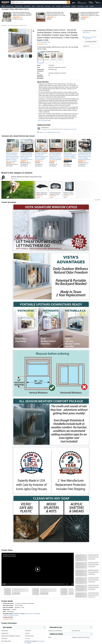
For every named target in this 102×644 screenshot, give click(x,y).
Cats (9, 25)
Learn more (74, 129)
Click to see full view (20, 53)
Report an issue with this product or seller (48, 132)
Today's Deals (40, 6)
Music (87, 6)
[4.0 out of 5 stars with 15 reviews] (57, 17)
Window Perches (23, 25)
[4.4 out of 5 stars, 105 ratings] (68, 159)
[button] (3, 6)
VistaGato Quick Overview (9, 556)
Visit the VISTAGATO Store (44, 42)
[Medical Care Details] (14, 6)
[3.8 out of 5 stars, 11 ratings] (39, 161)
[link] (15, 19)
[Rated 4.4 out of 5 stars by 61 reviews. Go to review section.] (69, 196)
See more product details (44, 120)
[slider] (35, 584)
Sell (53, 6)
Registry (74, 6)
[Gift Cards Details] (51, 6)
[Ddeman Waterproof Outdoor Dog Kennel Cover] (26, 177)
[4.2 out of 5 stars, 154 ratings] (10, 163)
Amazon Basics (19, 6)
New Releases (66, 6)
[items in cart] (98, 2)
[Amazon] (5, 2)
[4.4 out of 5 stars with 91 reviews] (91, 17)
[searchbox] (41, 2)
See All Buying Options (91, 42)
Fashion (92, 6)
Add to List (86, 46)
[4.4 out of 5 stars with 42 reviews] (23, 17)
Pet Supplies (4, 25)
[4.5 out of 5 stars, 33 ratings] (82, 161)
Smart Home (81, 6)
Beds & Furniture (15, 25)
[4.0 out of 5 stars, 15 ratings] (53, 161)
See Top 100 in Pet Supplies (32, 614)
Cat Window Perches (13, 615)
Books (34, 6)
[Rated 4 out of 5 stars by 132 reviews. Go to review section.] (42, 196)
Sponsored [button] (97, 200)
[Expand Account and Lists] (87, 3)
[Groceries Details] (61, 6)
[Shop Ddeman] (14, 179)
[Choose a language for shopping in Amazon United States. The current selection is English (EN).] (73, 2)
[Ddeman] (5, 178)
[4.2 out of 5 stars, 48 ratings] (24, 161)
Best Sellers (27, 6)
